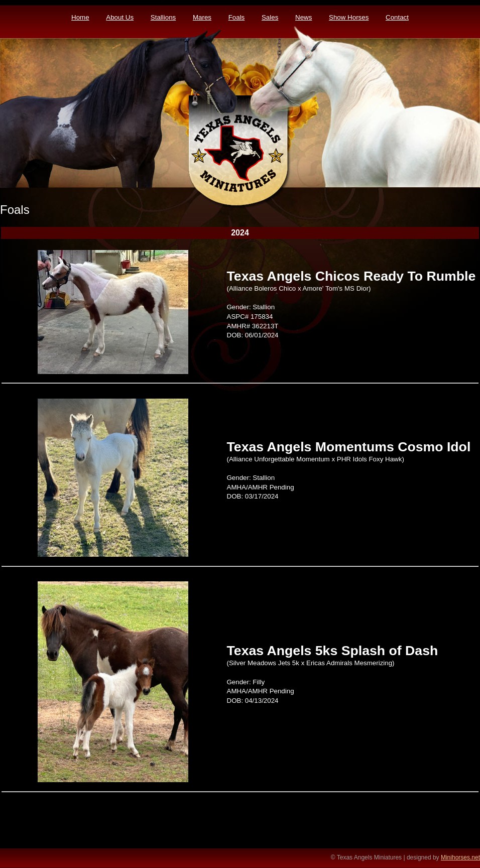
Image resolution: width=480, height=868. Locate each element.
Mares (202, 17)
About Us (120, 17)
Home (80, 17)
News (304, 17)
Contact (397, 17)
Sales (270, 17)
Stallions (163, 17)
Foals (237, 17)
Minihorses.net (460, 857)
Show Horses (349, 17)
